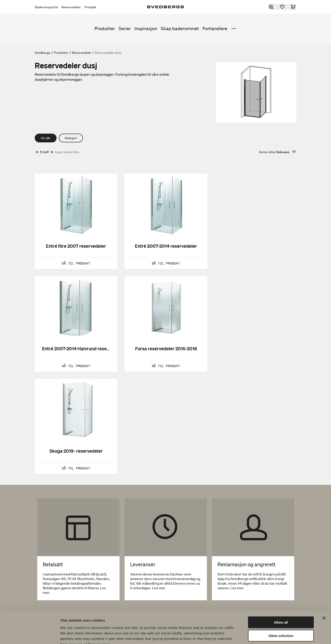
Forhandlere (215, 29)
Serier (125, 29)
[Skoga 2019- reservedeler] (165, 323)
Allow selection (281, 608)
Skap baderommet (180, 29)
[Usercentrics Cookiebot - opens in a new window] (30, 635)
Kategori (71, 138)
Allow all (281, 594)
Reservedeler (71, 7)
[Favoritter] (282, 7)
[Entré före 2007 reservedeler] (76, 221)
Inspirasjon (146, 29)
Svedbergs (42, 53)
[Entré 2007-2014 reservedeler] (165, 221)
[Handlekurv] (294, 7)
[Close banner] (324, 590)
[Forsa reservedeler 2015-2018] (76, 323)
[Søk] (271, 7)
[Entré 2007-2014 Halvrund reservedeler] (255, 221)
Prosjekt (90, 7)
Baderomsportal (46, 7)
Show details (241, 635)
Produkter (105, 29)
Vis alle (46, 138)
